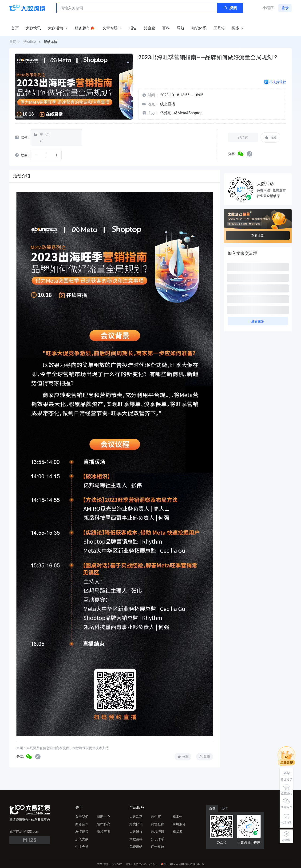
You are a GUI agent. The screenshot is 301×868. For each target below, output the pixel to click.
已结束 (243, 137)
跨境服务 (179, 824)
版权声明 (103, 832)
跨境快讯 (136, 824)
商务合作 (82, 824)
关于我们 (82, 817)
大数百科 (136, 839)
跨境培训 (158, 832)
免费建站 (136, 847)
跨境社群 (158, 824)
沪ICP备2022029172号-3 (142, 864)
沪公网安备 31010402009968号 (183, 864)
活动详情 (51, 42)
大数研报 (136, 832)
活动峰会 (30, 42)
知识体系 (158, 839)
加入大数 (82, 839)
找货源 (178, 832)
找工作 (178, 817)
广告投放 (158, 847)
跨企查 (156, 817)
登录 (285, 8)
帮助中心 (103, 817)
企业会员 (82, 847)
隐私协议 (103, 824)
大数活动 (136, 817)
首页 (13, 42)
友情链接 (82, 832)
